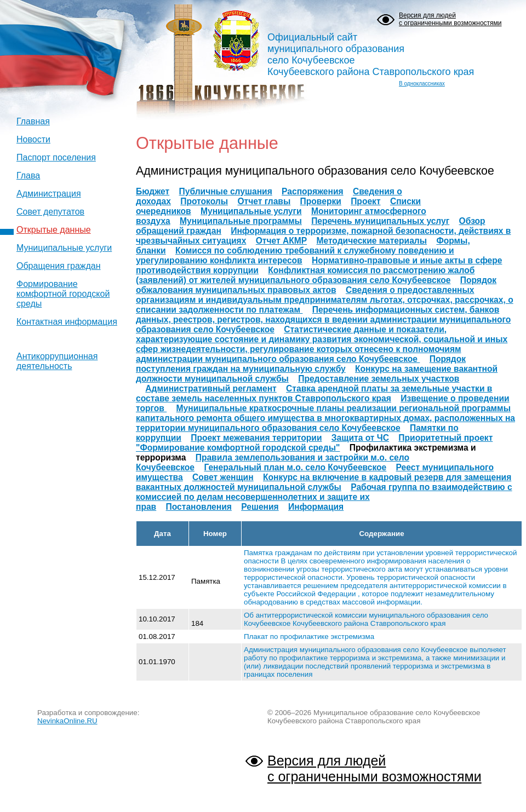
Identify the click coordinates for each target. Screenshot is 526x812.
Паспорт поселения (56, 157)
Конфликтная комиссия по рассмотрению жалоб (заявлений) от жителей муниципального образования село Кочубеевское (305, 275)
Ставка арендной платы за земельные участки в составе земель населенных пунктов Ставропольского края (314, 393)
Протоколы (204, 201)
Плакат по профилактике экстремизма (309, 637)
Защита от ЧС (360, 438)
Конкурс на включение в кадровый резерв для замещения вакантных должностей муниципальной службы (324, 482)
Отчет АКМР (281, 241)
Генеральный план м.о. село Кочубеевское (295, 467)
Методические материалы (371, 241)
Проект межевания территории (256, 438)
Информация (316, 507)
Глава (28, 175)
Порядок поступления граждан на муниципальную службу (301, 364)
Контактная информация (67, 322)
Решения (260, 507)
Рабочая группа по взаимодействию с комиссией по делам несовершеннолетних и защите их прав (324, 497)
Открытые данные (54, 230)
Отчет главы (264, 201)
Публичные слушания (226, 191)
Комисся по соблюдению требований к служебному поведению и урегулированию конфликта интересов (295, 255)
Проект (365, 201)
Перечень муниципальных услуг (380, 221)
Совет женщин (223, 477)
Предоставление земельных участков (379, 379)
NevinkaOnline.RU (67, 721)
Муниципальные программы (241, 221)
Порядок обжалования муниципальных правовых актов (316, 285)
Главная (33, 121)
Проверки (321, 201)
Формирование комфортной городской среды (63, 294)
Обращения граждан (59, 266)
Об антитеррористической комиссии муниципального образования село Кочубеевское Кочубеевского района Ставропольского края (366, 619)
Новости (33, 139)
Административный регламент (211, 388)
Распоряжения (313, 191)
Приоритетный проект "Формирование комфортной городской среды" (314, 443)
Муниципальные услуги (64, 248)
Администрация (49, 194)
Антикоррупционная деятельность (57, 361)
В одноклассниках (422, 83)
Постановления (199, 507)
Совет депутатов (50, 212)
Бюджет (153, 191)
